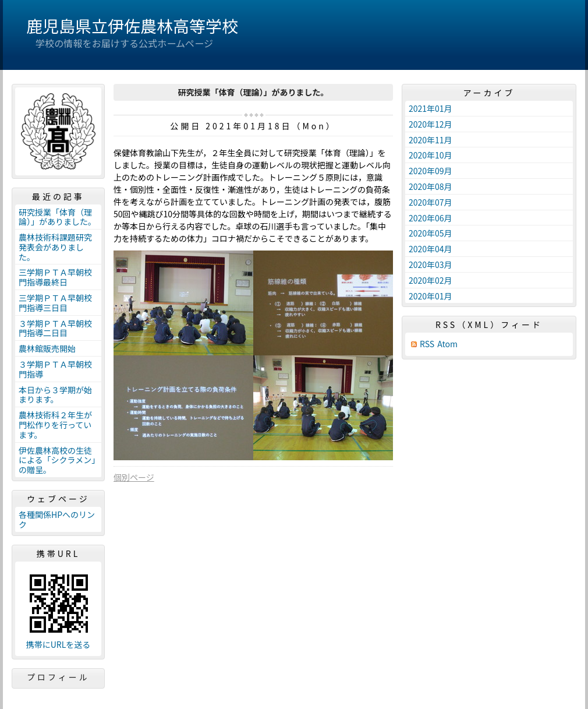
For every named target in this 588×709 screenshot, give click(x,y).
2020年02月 (431, 280)
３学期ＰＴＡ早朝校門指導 (55, 369)
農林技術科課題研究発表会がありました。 (55, 247)
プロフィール (58, 677)
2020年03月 (431, 264)
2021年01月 (431, 108)
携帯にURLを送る (59, 645)
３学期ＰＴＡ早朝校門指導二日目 (55, 328)
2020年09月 (431, 171)
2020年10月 (431, 155)
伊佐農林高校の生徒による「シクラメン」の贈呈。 (57, 460)
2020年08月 (431, 186)
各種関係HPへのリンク (57, 519)
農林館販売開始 (47, 348)
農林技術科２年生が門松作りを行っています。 (55, 425)
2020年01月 (431, 296)
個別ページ (134, 477)
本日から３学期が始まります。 (55, 395)
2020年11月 (431, 140)
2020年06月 (431, 218)
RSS (427, 344)
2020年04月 (431, 249)
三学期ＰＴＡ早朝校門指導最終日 (55, 277)
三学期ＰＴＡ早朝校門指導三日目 (55, 303)
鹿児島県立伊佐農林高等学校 (132, 26)
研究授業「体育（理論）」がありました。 (57, 217)
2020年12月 (431, 124)
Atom (447, 344)
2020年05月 (431, 233)
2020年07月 (431, 202)
